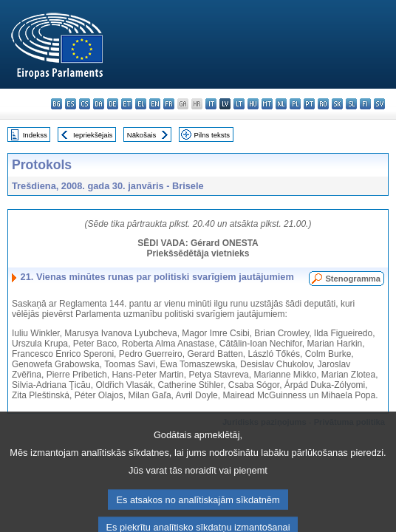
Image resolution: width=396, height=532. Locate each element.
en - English (155, 104)
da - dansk (99, 104)
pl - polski (295, 104)
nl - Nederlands (281, 104)
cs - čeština (85, 104)
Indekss (35, 135)
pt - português (309, 104)
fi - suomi (365, 104)
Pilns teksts (212, 135)
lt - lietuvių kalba (239, 104)
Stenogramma (353, 279)
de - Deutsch (113, 104)
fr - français (169, 104)
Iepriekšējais (93, 135)
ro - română (323, 104)
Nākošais (141, 135)
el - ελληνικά (141, 104)
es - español (71, 104)
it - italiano (211, 104)
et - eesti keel (127, 104)
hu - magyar (253, 104)
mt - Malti (267, 104)
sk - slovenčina (337, 104)
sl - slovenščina (351, 104)
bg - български (57, 104)
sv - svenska (379, 104)
